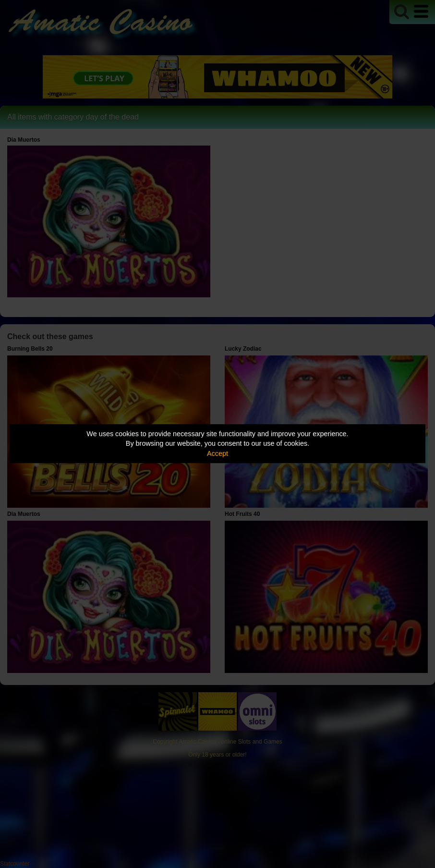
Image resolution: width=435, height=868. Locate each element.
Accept (217, 453)
